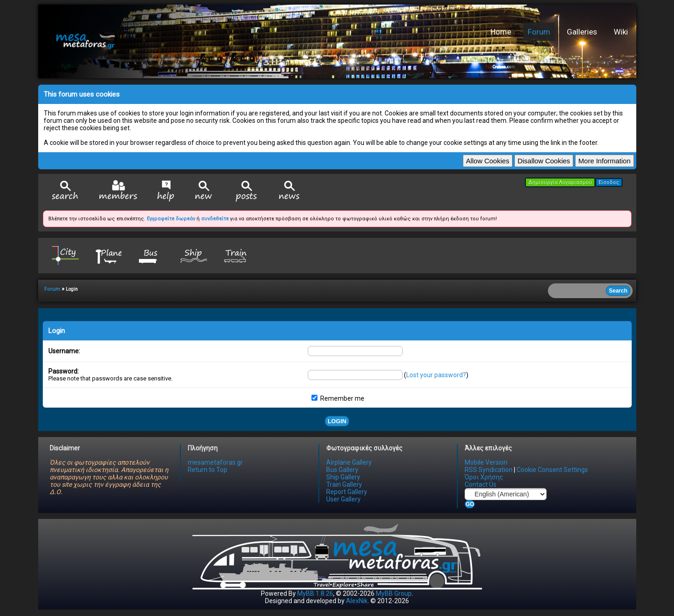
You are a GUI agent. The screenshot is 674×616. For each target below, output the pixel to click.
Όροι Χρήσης (484, 477)
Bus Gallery (342, 470)
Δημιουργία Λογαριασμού (560, 182)
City (65, 255)
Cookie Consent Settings (552, 470)
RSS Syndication (489, 470)
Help (166, 191)
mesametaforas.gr (215, 462)
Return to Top (207, 470)
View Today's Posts (247, 191)
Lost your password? (436, 375)
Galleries (582, 32)
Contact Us (481, 484)
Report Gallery (347, 492)
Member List (118, 191)
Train (236, 255)
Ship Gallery (343, 477)
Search (65, 191)
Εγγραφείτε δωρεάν (171, 219)
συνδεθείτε (215, 219)
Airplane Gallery (349, 462)
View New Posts (204, 191)
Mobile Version (486, 462)
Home (501, 32)
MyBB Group (394, 593)
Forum (539, 32)
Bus (151, 255)
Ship (194, 255)
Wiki (621, 32)
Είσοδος (609, 182)
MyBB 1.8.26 (315, 593)
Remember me (338, 398)
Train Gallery (344, 484)
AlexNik (357, 601)
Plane (108, 255)
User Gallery (343, 499)
